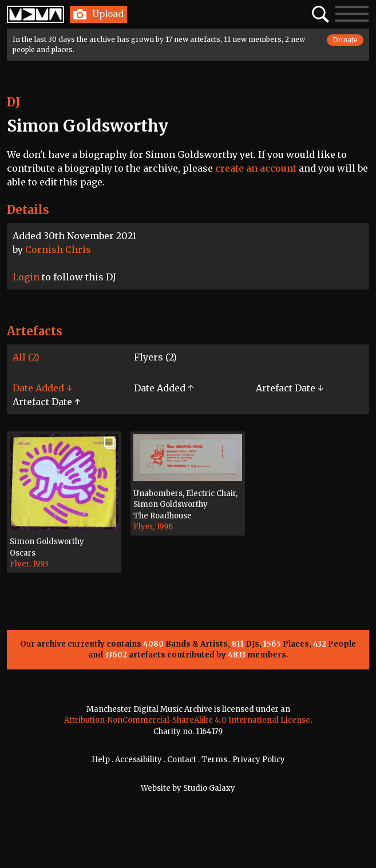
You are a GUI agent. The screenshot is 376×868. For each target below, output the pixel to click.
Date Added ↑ (164, 388)
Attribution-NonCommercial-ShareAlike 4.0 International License (187, 720)
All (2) (26, 357)
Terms (214, 760)
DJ (13, 102)
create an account (256, 168)
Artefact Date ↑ (46, 402)
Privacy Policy (259, 760)
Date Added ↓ (42, 388)
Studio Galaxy (209, 788)
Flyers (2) (155, 357)
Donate (345, 40)
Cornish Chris (58, 249)
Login (26, 277)
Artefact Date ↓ (290, 388)
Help (101, 760)
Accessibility (138, 760)
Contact (182, 760)
